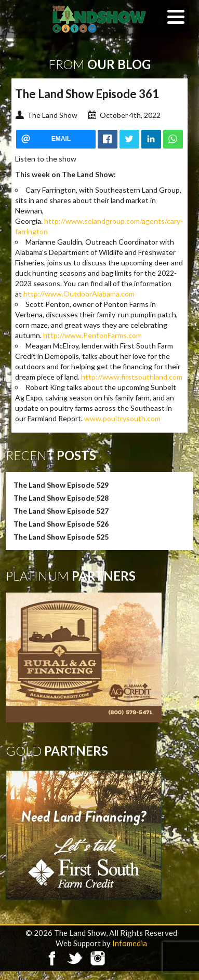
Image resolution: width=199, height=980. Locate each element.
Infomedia (130, 943)
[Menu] (176, 18)
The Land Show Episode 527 (61, 511)
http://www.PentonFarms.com (92, 335)
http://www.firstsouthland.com (132, 377)
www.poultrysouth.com (122, 418)
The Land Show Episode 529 (61, 485)
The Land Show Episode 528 (61, 498)
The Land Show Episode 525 (61, 537)
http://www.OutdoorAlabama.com (79, 294)
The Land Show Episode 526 (61, 524)
